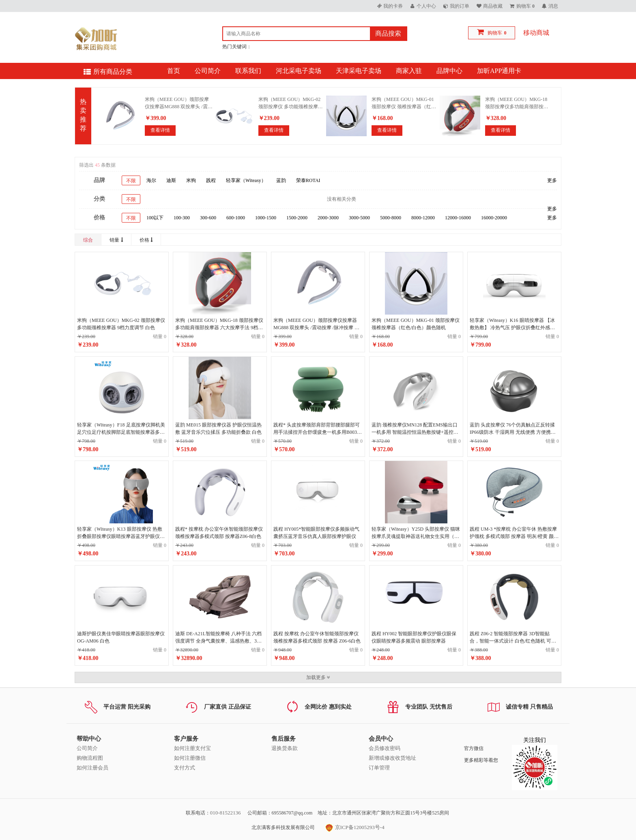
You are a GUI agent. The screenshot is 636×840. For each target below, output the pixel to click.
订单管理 (379, 768)
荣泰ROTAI (308, 180)
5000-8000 (391, 218)
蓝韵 (281, 180)
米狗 (191, 180)
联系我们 (248, 71)
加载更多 (318, 677)
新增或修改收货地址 (392, 758)
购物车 (495, 33)
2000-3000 (328, 218)
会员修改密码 (385, 748)
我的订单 (460, 6)
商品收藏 (493, 6)
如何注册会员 (92, 768)
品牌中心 (449, 71)
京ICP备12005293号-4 (355, 827)
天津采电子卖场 (359, 71)
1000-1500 (266, 218)
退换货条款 (285, 748)
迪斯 (171, 180)
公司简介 (208, 71)
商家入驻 (409, 71)
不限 (131, 181)
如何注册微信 (190, 758)
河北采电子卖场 (299, 71)
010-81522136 (226, 813)
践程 (211, 180)
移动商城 (536, 33)
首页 (174, 71)
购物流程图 (90, 758)
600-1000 (236, 218)
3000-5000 (359, 218)
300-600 (208, 218)
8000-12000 (423, 218)
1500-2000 (297, 218)
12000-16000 (458, 218)
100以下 (155, 218)
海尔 (151, 180)
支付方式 (185, 768)
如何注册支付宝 (192, 748)
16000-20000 (494, 218)
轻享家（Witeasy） (246, 180)
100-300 (182, 218)
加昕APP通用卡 (499, 71)
